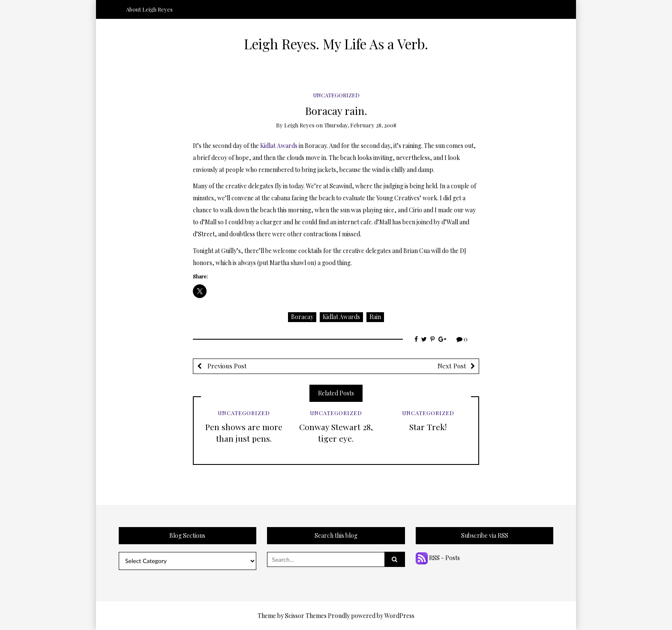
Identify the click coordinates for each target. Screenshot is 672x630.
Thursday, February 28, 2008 (360, 125)
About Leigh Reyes (149, 9)
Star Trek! (428, 427)
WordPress (399, 616)
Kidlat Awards (279, 146)
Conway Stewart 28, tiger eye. (336, 433)
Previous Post (226, 366)
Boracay (302, 317)
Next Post (452, 366)
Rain (375, 317)
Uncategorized (336, 95)
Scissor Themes (306, 616)
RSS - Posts (438, 558)
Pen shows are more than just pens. (244, 433)
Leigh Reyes (299, 125)
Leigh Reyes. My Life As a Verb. (336, 44)
